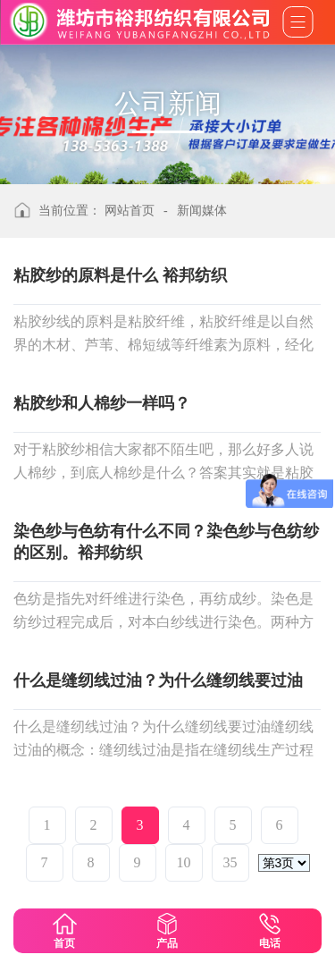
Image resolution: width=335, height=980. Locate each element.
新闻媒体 (202, 211)
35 (230, 862)
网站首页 (130, 211)
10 (184, 862)
